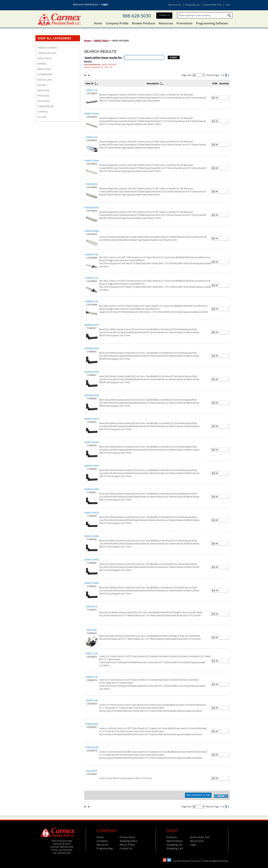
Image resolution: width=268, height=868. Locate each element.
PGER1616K (92, 137)
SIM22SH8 (92, 630)
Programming (105, 848)
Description (153, 83)
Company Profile (117, 23)
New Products (175, 841)
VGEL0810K (92, 771)
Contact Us (164, 15)
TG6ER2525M (92, 747)
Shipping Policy (128, 841)
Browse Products (144, 23)
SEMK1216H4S (92, 536)
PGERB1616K (92, 301)
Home (98, 23)
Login (105, 4)
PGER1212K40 (92, 114)
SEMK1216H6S (92, 583)
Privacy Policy (127, 837)
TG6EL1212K (92, 653)
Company (102, 841)
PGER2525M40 (92, 231)
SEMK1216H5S (92, 560)
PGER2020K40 (92, 208)
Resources (166, 23)
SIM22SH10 (92, 607)
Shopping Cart (175, 848)
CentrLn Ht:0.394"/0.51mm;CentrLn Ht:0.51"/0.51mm (126, 778)
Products (172, 837)
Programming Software (212, 23)
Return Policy (127, 845)
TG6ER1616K (92, 700)
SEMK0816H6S (92, 395)
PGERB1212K (92, 278)
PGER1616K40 (92, 161)
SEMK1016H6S (92, 489)
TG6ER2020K (92, 724)
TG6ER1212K (92, 677)
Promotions (184, 23)
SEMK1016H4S (92, 442)
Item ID (89, 83)
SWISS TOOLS (101, 41)
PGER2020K (92, 184)
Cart (228, 5)
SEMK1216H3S (92, 513)
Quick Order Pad (212, 5)
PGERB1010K (92, 255)
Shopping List (192, 5)
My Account (175, 5)
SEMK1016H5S (92, 466)
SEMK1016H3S (92, 419)
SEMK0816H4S (92, 348)
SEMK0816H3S (92, 325)
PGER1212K (92, 90)
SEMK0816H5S (92, 372)
